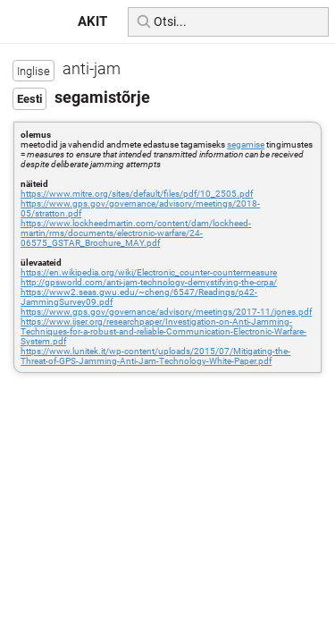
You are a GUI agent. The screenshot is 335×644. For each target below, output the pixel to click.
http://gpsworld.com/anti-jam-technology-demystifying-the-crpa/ (149, 282)
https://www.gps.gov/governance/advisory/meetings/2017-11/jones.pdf (166, 312)
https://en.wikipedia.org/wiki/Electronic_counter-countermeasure (149, 272)
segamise (246, 144)
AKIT (92, 21)
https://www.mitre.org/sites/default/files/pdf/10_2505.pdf (137, 194)
